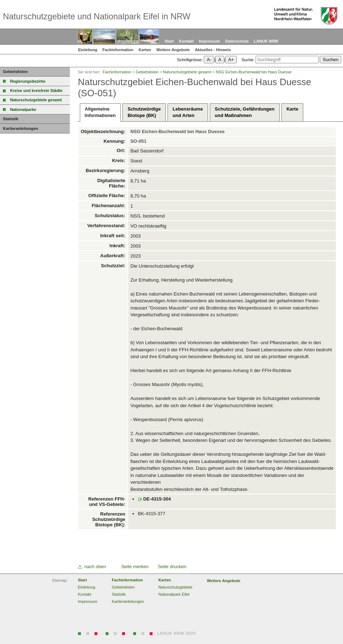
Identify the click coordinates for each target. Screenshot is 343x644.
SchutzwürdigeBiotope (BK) (144, 112)
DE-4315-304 (157, 499)
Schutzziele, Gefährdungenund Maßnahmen (245, 112)
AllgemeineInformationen (100, 112)
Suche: (248, 60)
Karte (292, 112)
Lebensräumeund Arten (188, 112)
